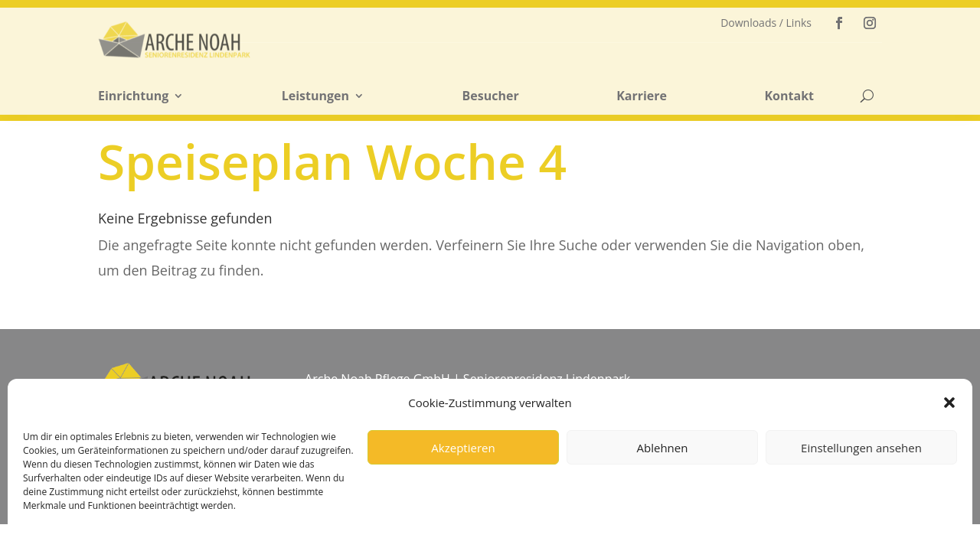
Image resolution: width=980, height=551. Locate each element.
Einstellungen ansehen (861, 448)
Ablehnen (663, 448)
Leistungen (315, 96)
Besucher (491, 96)
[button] (949, 403)
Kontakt (789, 96)
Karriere (642, 96)
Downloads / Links (766, 23)
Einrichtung (133, 96)
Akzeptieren (463, 448)
